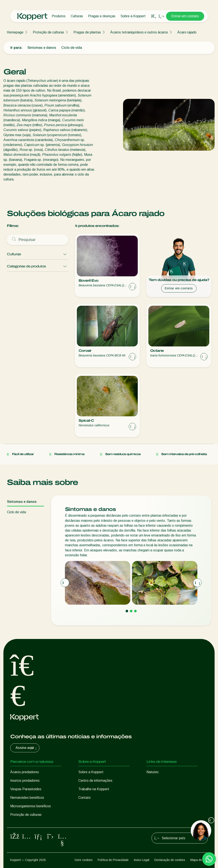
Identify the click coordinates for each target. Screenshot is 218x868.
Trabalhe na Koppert (94, 789)
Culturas (77, 16)
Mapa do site (199, 860)
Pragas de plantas (87, 32)
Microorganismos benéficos (31, 806)
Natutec (153, 772)
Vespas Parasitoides (26, 789)
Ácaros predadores (25, 772)
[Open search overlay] (154, 16)
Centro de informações (95, 781)
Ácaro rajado (187, 32)
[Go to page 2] (131, 611)
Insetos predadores (25, 781)
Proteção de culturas (48, 32)
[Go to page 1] (127, 611)
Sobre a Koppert (133, 16)
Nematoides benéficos (27, 798)
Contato (85, 798)
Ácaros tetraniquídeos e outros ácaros (139, 32)
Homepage (15, 32)
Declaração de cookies (170, 860)
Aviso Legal (141, 860)
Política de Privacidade (113, 860)
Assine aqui (27, 748)
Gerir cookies (84, 860)
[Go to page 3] (135, 611)
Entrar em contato (185, 16)
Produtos (59, 16)
